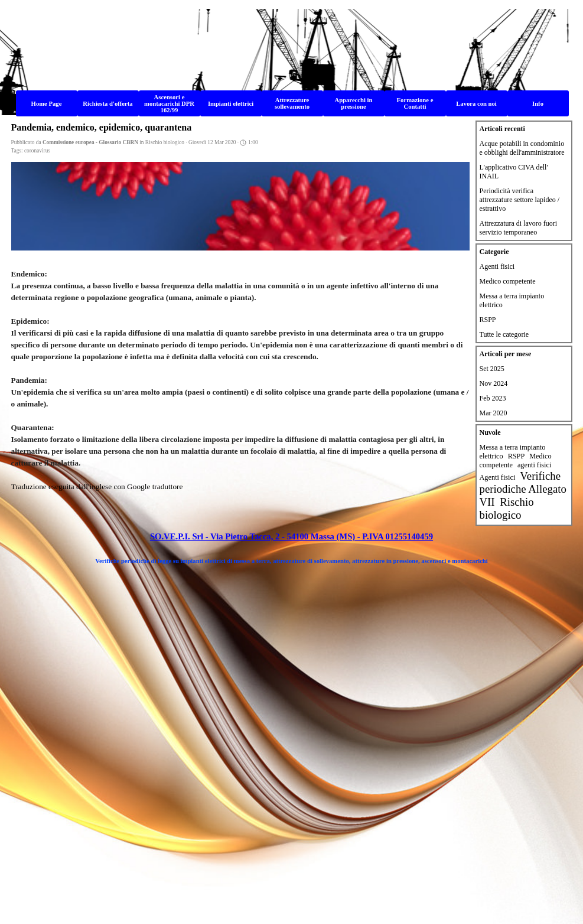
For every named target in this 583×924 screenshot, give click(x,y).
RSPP (488, 320)
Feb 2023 (493, 398)
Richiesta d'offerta (108, 104)
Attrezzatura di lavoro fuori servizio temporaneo (519, 228)
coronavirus (37, 151)
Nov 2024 (494, 383)
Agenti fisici (497, 266)
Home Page (47, 104)
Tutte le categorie (504, 334)
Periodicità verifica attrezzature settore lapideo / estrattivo (520, 200)
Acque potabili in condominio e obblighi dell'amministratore (522, 148)
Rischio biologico (507, 508)
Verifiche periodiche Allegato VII (523, 489)
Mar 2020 (494, 413)
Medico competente (508, 281)
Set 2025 (492, 369)
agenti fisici (534, 465)
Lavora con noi (476, 104)
